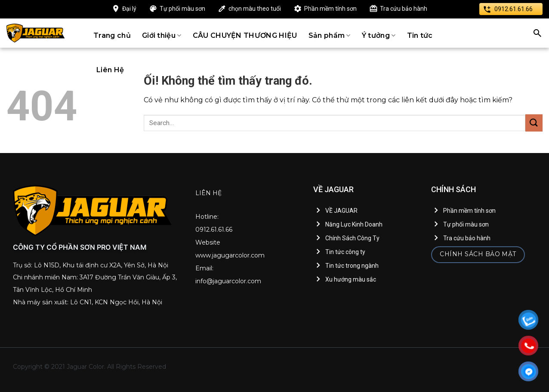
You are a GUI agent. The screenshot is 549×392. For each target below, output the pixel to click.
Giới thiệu (162, 35)
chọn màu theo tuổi (255, 9)
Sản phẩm (330, 35)
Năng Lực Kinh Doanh (354, 224)
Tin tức (420, 35)
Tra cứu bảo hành (404, 9)
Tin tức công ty (345, 252)
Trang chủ (112, 35)
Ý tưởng (379, 35)
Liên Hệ (110, 70)
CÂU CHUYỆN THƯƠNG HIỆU (245, 35)
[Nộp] (534, 123)
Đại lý (129, 9)
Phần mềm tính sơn (330, 9)
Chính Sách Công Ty (352, 238)
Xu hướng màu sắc (351, 279)
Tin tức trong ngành (352, 266)
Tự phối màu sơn (182, 9)
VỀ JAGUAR (341, 211)
